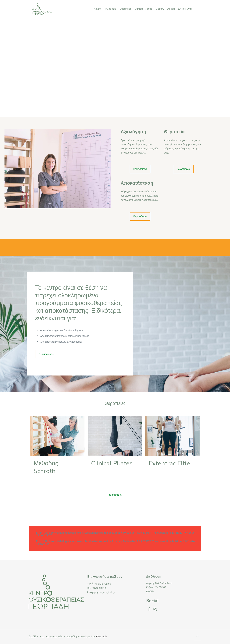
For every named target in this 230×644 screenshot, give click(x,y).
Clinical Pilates (112, 463)
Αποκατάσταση (137, 183)
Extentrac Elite (169, 463)
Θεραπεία (174, 132)
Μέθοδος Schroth (46, 467)
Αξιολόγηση (133, 132)
